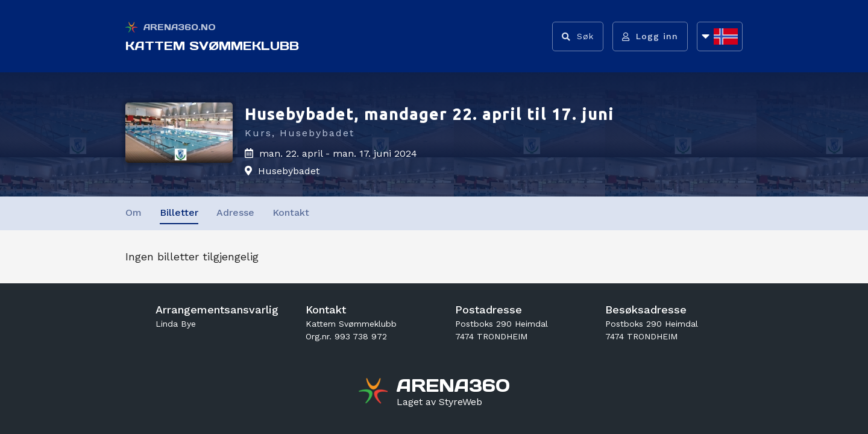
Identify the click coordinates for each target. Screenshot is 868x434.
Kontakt (291, 212)
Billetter (179, 212)
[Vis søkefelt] (578, 36)
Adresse (235, 212)
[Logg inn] (650, 36)
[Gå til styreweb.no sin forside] (439, 402)
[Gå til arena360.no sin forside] (375, 392)
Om (134, 212)
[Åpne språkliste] (720, 36)
